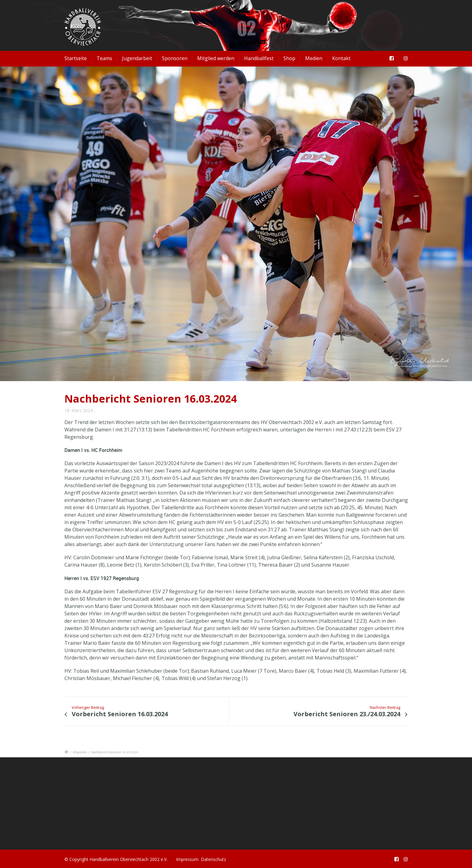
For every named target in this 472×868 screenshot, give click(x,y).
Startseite (76, 58)
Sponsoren (175, 58)
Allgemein (80, 752)
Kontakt (341, 58)
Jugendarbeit (137, 58)
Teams (104, 58)
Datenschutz (213, 859)
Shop (289, 58)
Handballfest (259, 58)
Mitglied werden (216, 58)
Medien (314, 58)
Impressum (187, 859)
